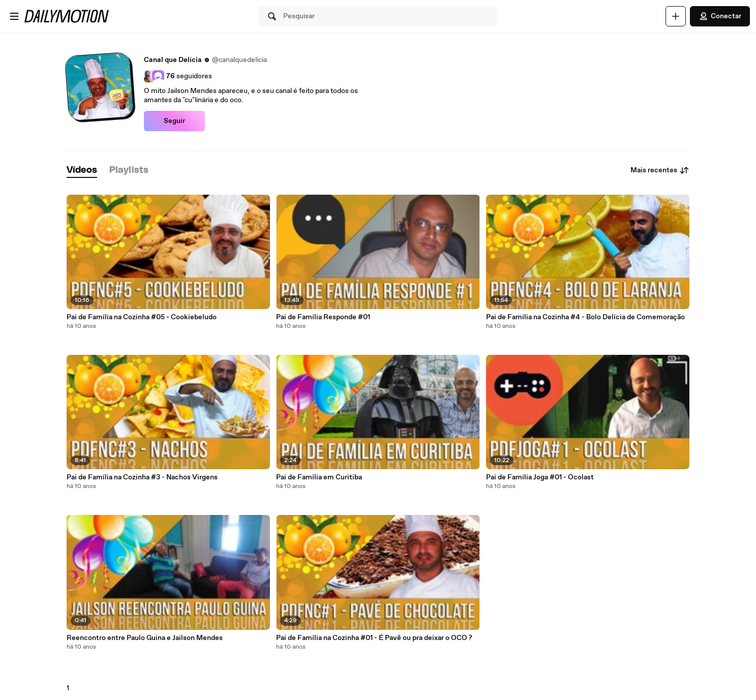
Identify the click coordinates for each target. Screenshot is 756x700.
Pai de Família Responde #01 (323, 317)
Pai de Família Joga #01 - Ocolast (540, 477)
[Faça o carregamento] (676, 16)
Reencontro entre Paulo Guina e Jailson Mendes (145, 638)
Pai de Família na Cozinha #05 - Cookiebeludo (142, 317)
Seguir (174, 121)
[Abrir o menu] (14, 16)
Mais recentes (660, 170)
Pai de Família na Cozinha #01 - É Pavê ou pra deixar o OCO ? (374, 638)
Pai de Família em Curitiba (319, 477)
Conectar (720, 16)
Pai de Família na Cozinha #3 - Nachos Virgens (142, 477)
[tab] (82, 171)
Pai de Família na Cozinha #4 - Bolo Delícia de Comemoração (585, 317)
